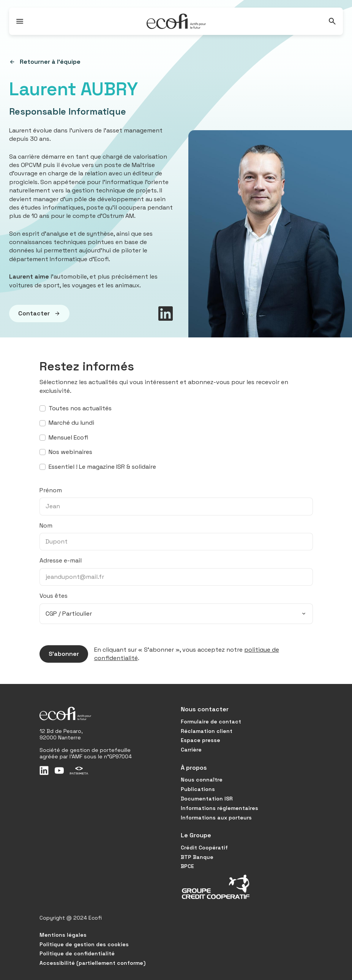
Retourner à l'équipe (45, 62)
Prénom (51, 490)
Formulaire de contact (211, 722)
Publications (198, 789)
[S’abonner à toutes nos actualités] (43, 408)
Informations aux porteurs (216, 818)
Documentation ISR (207, 799)
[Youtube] (59, 770)
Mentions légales (63, 935)
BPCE (187, 866)
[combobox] (176, 614)
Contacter (35, 314)
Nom (46, 525)
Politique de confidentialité (77, 953)
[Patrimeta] (79, 770)
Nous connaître (202, 780)
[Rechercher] (332, 21)
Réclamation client (207, 731)
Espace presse (200, 740)
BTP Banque (197, 857)
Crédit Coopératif (204, 848)
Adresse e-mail (61, 560)
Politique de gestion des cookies (84, 944)
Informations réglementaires (219, 808)
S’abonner (59, 654)
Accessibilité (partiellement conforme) (92, 963)
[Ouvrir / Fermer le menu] (20, 21)
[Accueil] (176, 21)
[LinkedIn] (44, 770)
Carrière (191, 750)
